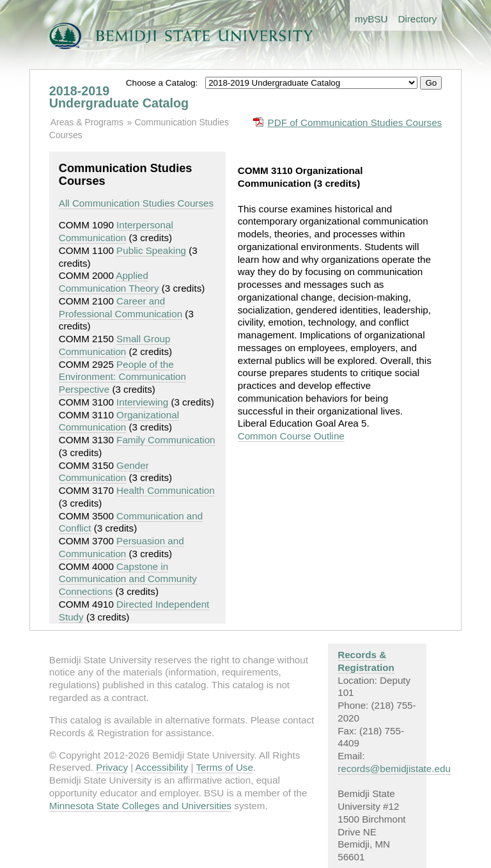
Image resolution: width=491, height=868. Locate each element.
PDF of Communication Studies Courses (355, 122)
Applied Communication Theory (109, 282)
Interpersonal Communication (116, 231)
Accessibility (162, 767)
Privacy (112, 767)
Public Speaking (151, 250)
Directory (417, 19)
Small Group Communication (115, 345)
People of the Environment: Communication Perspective (122, 377)
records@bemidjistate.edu (394, 769)
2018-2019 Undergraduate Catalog (119, 97)
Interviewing (142, 402)
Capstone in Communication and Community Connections (128, 579)
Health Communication (166, 490)
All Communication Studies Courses (136, 203)
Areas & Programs (87, 122)
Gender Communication (104, 472)
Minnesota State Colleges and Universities (140, 806)
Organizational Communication (119, 421)
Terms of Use (224, 767)
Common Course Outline (291, 436)
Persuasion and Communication (121, 547)
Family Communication (166, 440)
